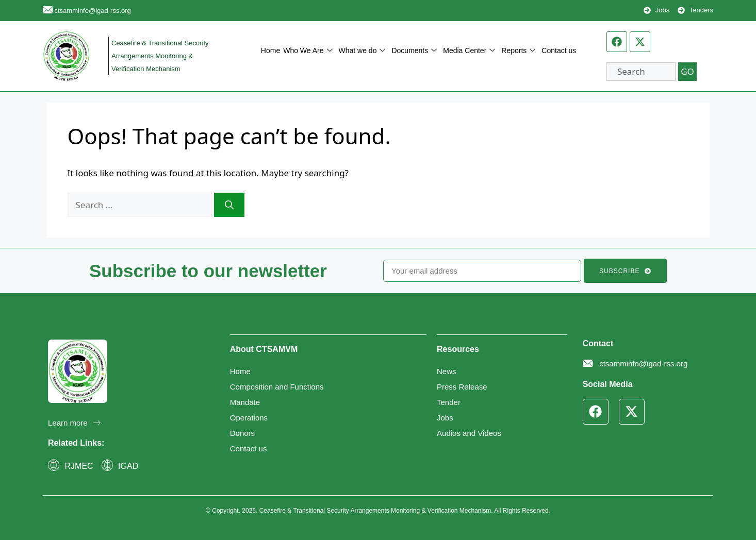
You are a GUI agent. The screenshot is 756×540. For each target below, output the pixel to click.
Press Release (462, 387)
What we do (362, 51)
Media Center (469, 51)
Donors (242, 433)
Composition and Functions (277, 387)
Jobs (445, 418)
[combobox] (641, 72)
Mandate (245, 402)
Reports (518, 51)
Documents (414, 51)
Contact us (559, 50)
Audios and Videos (469, 433)
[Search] (229, 205)
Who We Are (308, 51)
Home (270, 50)
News (447, 371)
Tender (449, 402)
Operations (249, 418)
